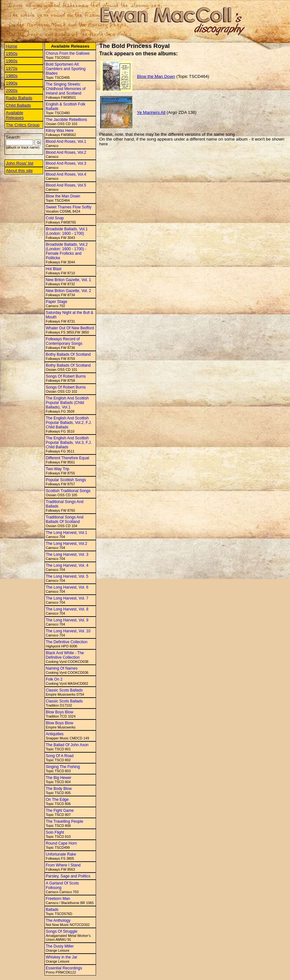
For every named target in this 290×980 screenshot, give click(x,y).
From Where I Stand (63, 865)
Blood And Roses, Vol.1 (66, 142)
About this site (19, 171)
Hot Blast (54, 269)
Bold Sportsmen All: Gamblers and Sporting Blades (66, 69)
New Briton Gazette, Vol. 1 (68, 280)
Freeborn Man (58, 899)
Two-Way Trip (58, 469)
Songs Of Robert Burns (66, 376)
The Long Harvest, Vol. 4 (67, 565)
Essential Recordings (64, 968)
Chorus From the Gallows (68, 53)
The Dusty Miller (60, 946)
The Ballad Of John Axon (67, 745)
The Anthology (58, 920)
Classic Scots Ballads (64, 690)
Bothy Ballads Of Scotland (68, 354)
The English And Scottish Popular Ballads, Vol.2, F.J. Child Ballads (69, 423)
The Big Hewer (58, 778)
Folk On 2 (54, 679)
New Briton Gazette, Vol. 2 (68, 291)
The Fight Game (60, 811)
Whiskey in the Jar (62, 957)
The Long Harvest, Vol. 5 (67, 576)
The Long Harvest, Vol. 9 (67, 620)
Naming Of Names (62, 668)
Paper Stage (57, 302)
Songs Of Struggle (62, 931)
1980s (12, 76)
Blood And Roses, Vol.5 (66, 185)
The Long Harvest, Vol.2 (67, 544)
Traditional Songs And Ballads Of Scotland (65, 519)
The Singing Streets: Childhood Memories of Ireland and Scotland (66, 89)
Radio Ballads (19, 98)
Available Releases (15, 115)
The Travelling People (64, 821)
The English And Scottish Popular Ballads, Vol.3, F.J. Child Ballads (69, 443)
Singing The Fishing (63, 767)
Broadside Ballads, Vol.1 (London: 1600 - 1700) (67, 231)
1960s (12, 61)
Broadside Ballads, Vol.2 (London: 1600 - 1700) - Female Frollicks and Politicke (67, 251)
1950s (12, 54)
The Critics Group (23, 125)
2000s (12, 91)
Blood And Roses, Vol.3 (66, 163)
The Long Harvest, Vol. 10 (68, 631)
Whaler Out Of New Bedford (70, 328)
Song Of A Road (60, 756)
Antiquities (55, 734)
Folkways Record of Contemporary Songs (64, 341)
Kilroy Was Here (60, 131)
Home (12, 46)
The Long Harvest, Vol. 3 (67, 554)
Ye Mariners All (151, 112)
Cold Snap (55, 218)
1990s (12, 83)
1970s (12, 68)
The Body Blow (59, 789)
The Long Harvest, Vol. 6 (67, 587)
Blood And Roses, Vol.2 (66, 152)
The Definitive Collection (67, 642)
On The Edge (57, 800)
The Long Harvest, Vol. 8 (67, 609)
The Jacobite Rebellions (66, 120)
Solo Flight (55, 832)
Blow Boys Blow (59, 712)
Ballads (52, 910)
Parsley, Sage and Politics (68, 876)
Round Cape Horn (61, 843)
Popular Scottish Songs (66, 480)
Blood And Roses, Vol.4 (66, 174)
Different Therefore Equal (67, 458)
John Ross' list (20, 163)
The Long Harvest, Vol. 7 (67, 598)
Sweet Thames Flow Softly (69, 207)
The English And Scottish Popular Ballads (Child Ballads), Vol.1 (67, 403)
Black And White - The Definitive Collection (65, 655)
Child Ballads (18, 105)
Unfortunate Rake (61, 854)
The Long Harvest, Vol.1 (67, 533)
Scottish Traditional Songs (68, 491)
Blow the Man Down (63, 196)
